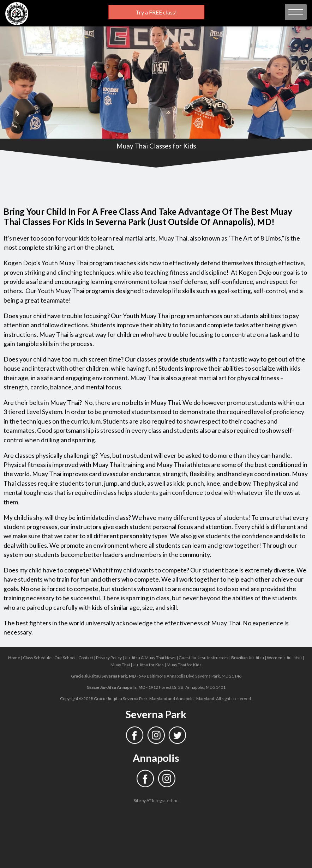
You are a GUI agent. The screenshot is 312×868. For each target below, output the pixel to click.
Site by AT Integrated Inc (156, 800)
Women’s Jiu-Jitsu (284, 658)
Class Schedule (37, 658)
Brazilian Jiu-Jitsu (248, 658)
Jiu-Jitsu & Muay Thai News (150, 658)
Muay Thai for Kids (184, 665)
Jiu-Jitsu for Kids (148, 665)
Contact (86, 658)
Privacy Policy (109, 658)
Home (14, 658)
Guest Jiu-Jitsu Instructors (203, 658)
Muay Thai (120, 665)
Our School (65, 658)
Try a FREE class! (156, 12)
